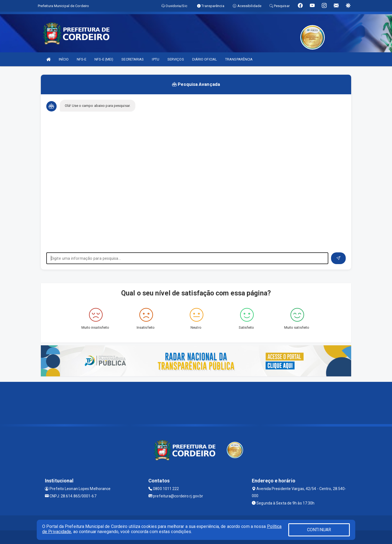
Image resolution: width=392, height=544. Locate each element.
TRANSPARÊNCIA (239, 59)
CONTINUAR (319, 530)
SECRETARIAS (133, 59)
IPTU (155, 59)
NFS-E (82, 59)
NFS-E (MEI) (104, 59)
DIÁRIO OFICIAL (205, 59)
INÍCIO (64, 59)
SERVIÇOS (176, 59)
